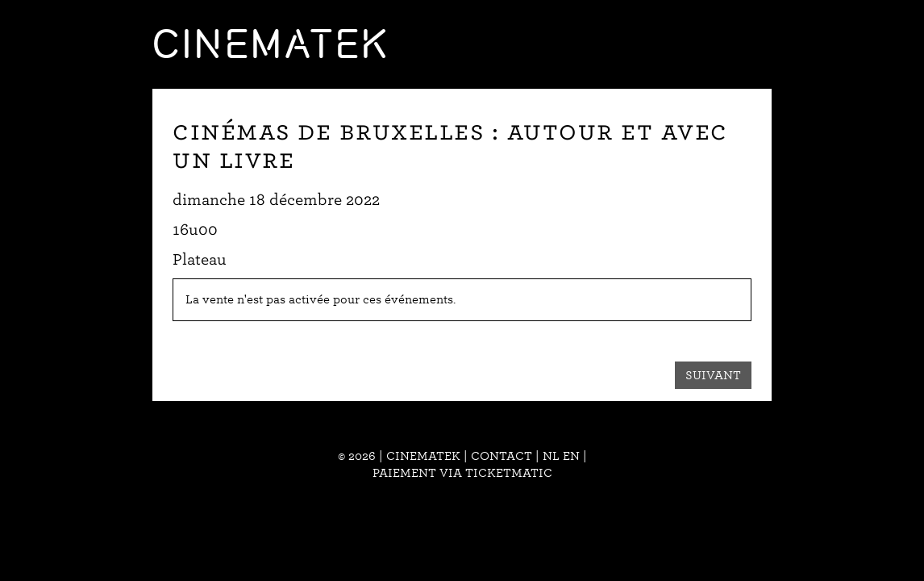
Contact (502, 456)
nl (551, 456)
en (571, 456)
